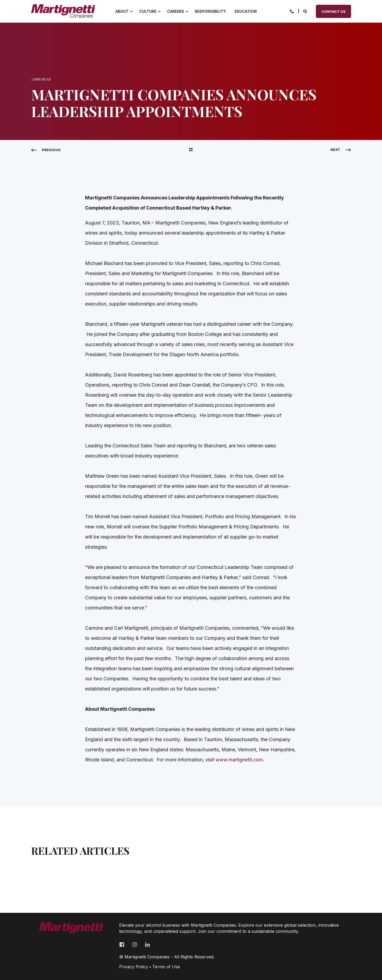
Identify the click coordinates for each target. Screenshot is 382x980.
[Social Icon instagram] (135, 945)
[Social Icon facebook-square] (124, 945)
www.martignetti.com (239, 760)
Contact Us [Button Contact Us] (333, 11)
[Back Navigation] (191, 150)
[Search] (306, 11)
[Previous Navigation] (46, 150)
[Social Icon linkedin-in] (146, 945)
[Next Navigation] (341, 150)
